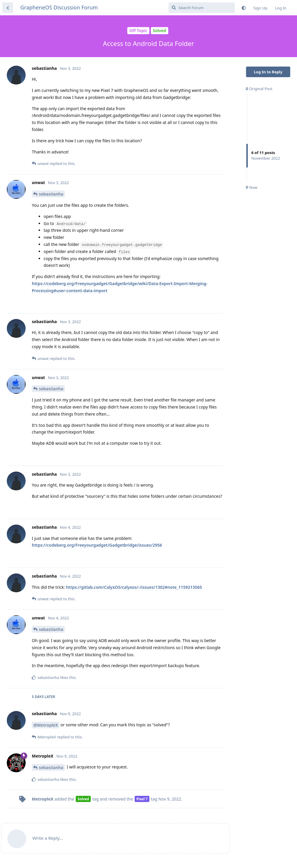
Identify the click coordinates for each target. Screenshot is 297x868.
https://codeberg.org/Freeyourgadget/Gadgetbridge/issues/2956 (97, 545)
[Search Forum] (202, 8)
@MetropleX (46, 725)
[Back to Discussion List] (8, 8)
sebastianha (51, 194)
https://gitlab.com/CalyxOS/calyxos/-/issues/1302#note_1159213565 (134, 587)
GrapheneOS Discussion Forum (59, 7)
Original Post (259, 89)
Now (251, 187)
